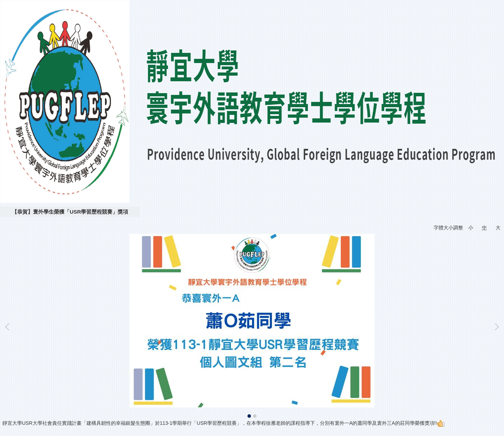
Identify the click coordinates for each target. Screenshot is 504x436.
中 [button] (484, 228)
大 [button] (498, 228)
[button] (9, 327)
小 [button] (471, 228)
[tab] (249, 416)
